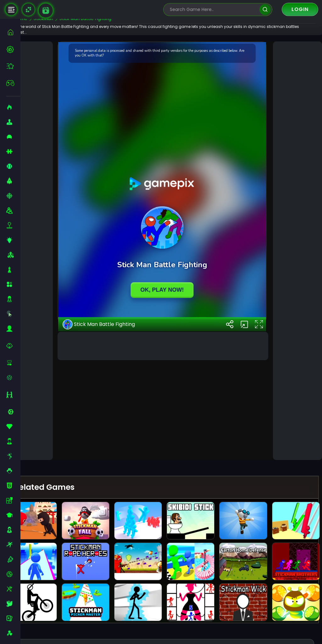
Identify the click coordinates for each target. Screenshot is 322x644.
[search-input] (213, 10)
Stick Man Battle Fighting (114, 441)
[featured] (13, 66)
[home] (13, 32)
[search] (265, 10)
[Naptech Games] (28, 10)
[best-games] (13, 49)
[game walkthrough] (46, 11)
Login (300, 9)
